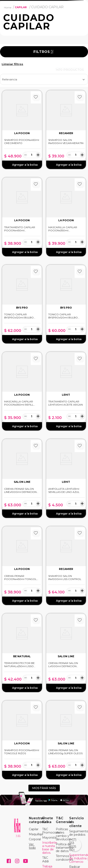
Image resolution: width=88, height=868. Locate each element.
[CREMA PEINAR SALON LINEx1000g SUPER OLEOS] (66, 740)
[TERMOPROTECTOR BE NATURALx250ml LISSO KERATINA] (22, 653)
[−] (25, 155)
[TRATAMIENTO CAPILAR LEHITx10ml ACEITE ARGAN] (66, 391)
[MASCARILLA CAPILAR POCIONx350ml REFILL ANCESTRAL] (22, 391)
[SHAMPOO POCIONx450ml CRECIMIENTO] (22, 130)
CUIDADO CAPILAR (47, 7)
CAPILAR (21, 7)
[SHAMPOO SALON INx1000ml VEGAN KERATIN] (66, 130)
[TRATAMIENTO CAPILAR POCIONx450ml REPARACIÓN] (22, 217)
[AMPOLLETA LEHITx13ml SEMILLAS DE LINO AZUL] (66, 478)
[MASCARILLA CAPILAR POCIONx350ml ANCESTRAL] (66, 217)
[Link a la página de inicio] (8, 7)
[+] (38, 155)
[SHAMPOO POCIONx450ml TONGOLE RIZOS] (22, 740)
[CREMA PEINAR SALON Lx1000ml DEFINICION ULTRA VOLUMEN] (66, 653)
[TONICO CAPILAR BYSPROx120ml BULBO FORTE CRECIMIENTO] (66, 304)
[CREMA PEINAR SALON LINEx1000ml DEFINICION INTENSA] (22, 478)
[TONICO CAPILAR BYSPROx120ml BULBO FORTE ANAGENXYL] (22, 304)
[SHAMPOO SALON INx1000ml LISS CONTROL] (66, 566)
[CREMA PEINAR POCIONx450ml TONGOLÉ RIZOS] (22, 566)
